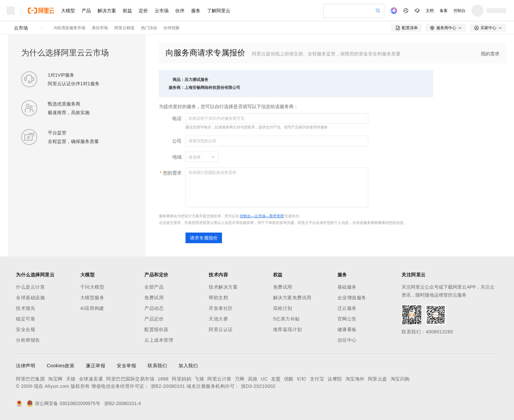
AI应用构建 (92, 308)
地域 (177, 157)
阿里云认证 (221, 329)
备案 (444, 11)
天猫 (71, 379)
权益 (127, 11)
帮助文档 (218, 298)
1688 (163, 379)
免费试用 (154, 298)
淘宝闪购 (400, 379)
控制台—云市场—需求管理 (262, 216)
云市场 (162, 11)
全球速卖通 (91, 379)
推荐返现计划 (288, 329)
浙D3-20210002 (258, 386)
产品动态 (154, 308)
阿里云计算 (220, 379)
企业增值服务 (352, 298)
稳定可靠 (26, 319)
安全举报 (126, 366)
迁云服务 (347, 308)
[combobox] (198, 157)
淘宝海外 (355, 379)
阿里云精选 (124, 28)
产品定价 (154, 319)
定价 (143, 11)
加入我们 (188, 366)
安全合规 (26, 329)
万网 (240, 379)
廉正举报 (96, 366)
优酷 (289, 379)
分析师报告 (28, 340)
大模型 (68, 11)
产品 (86, 11)
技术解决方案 (223, 287)
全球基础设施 (30, 298)
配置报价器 (156, 329)
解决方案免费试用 (292, 298)
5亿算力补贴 (287, 319)
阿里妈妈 (182, 379)
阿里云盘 (378, 379)
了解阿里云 (219, 11)
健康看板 (347, 329)
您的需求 (172, 173)
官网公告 (347, 319)
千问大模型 (92, 287)
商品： (179, 80)
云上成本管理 (159, 340)
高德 (253, 379)
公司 (177, 141)
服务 (196, 11)
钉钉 (302, 379)
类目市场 (100, 28)
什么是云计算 (30, 287)
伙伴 (180, 11)
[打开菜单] (11, 11)
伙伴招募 (172, 28)
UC (264, 379)
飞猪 (199, 379)
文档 (430, 11)
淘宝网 (55, 379)
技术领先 (26, 308)
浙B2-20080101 (168, 386)
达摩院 (335, 379)
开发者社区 (221, 308)
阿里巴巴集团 (30, 379)
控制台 (460, 11)
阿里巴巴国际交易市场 (130, 379)
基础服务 (347, 287)
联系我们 (157, 366)
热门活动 (149, 28)
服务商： (177, 88)
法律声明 (26, 366)
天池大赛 (218, 319)
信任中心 (347, 340)
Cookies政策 (61, 366)
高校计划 (283, 308)
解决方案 (107, 11)
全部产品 (154, 287)
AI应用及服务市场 (70, 28)
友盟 (276, 379)
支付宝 (317, 379)
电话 (177, 118)
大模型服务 (92, 298)
